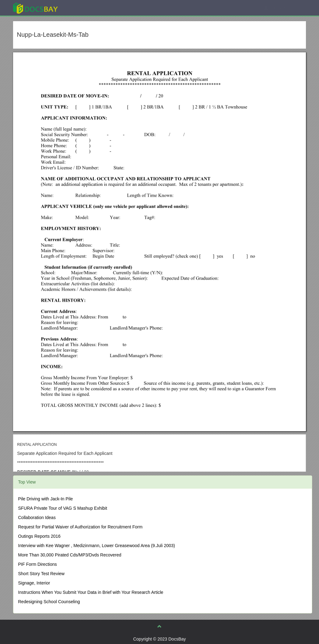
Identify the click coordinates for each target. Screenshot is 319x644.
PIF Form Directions (37, 564)
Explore (82, 8)
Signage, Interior (34, 583)
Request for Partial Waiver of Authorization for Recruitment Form (80, 527)
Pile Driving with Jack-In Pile (45, 499)
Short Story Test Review (41, 574)
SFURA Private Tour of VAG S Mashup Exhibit (63, 508)
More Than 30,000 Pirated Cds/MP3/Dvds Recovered (70, 555)
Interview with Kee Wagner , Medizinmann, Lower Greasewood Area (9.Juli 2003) (97, 546)
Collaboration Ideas (37, 518)
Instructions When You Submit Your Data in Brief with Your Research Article (91, 592)
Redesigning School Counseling (49, 602)
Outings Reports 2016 (39, 536)
